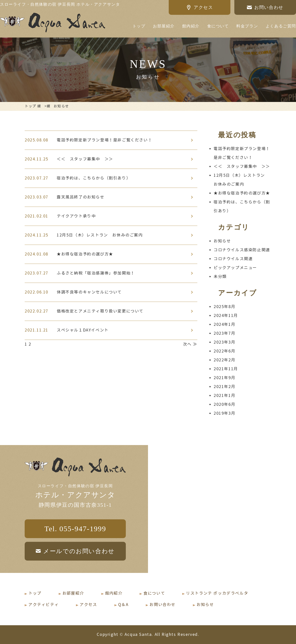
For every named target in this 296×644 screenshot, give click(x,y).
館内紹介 (191, 26)
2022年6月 (224, 351)
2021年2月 (224, 387)
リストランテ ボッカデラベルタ (217, 593)
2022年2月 (224, 360)
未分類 (220, 277)
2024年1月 (224, 324)
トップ (139, 26)
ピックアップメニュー (235, 268)
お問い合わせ (163, 605)
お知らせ (222, 241)
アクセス (88, 605)
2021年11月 (226, 369)
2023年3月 (224, 342)
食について (218, 26)
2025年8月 (224, 307)
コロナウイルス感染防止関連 (242, 250)
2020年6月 (224, 404)
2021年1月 (224, 396)
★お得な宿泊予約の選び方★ (242, 193)
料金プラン (247, 26)
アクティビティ (44, 605)
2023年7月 (224, 333)
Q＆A (123, 605)
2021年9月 (224, 378)
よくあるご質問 (281, 26)
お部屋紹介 (164, 26)
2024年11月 (226, 316)
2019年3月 (224, 413)
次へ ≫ (190, 344)
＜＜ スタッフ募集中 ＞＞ (242, 166)
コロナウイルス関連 (233, 259)
